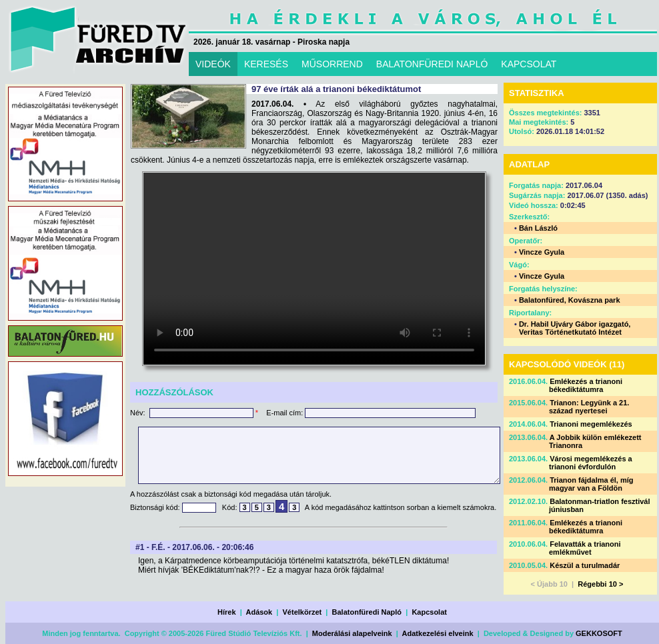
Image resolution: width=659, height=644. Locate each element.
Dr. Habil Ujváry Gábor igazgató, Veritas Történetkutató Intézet (575, 328)
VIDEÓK (213, 64)
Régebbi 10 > (600, 584)
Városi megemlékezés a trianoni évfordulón (591, 463)
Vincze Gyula (542, 252)
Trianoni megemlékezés (591, 424)
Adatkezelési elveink (438, 633)
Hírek (227, 612)
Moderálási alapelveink (352, 633)
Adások (259, 612)
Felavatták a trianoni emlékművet (585, 548)
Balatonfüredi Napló (367, 612)
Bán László (538, 228)
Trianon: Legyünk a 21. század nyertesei (589, 407)
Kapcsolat (429, 612)
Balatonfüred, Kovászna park (570, 300)
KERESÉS (266, 64)
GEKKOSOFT (599, 633)
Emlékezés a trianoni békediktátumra (586, 385)
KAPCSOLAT (529, 64)
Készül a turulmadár (585, 565)
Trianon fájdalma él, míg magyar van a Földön (591, 484)
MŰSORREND (332, 64)
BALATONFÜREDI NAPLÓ (432, 64)
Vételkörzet (302, 612)
